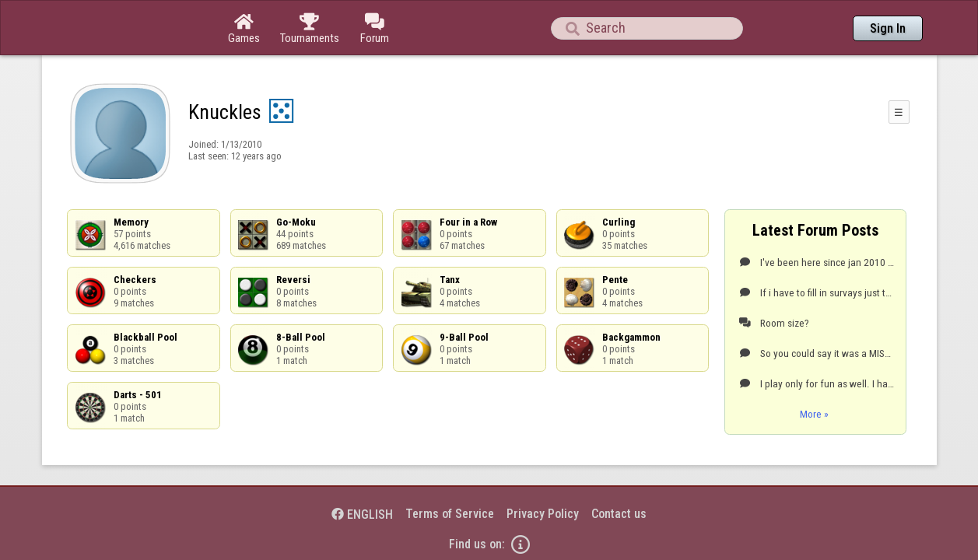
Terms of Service (450, 471)
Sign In (888, 28)
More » (814, 371)
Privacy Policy (543, 471)
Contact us (619, 471)
